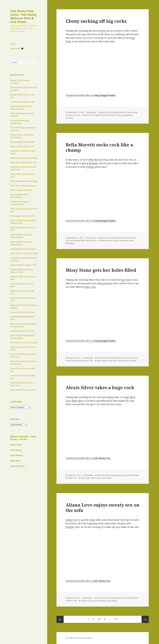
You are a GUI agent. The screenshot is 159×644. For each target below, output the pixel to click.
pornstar (133, 361)
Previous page (60, 619)
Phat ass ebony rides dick (21, 190)
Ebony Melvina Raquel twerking (24, 181)
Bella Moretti (95, 160)
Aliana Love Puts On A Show (22, 312)
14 (117, 618)
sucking (90, 167)
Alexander (92, 112)
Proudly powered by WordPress (79, 638)
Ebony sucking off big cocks (22, 146)
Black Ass (104, 112)
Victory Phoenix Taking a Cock (23, 265)
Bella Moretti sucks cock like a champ (99, 147)
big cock (116, 240)
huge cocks (90, 287)
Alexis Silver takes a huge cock (23, 162)
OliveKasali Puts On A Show (22, 331)
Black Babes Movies (118, 112)
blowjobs (97, 115)
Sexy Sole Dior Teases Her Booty (24, 253)
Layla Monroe (17, 455)
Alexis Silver (77, 401)
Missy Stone (123, 361)
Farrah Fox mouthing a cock (22, 102)
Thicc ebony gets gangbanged (23, 186)
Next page (145, 619)
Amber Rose (16, 445)
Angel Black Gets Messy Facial (23, 249)
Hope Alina (15, 461)
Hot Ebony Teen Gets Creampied (24, 343)
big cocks (125, 280)
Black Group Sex (130, 358)
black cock (96, 478)
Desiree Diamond (109, 115)
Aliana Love (72, 520)
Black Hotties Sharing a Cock (23, 390)
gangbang (128, 115)
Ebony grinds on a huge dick (22, 216)
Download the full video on (91, 95)
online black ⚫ (17, 48)
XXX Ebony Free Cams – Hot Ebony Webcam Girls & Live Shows (23, 16)
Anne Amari (16, 450)
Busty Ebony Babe (77, 240)
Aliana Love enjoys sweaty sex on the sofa (103, 507)
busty (103, 478)
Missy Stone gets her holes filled (24, 158)
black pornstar (105, 283)
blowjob (70, 527)
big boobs (88, 115)
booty (109, 601)
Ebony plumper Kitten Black (22, 142)
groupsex (70, 118)
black (99, 361)
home (13, 44)
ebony (103, 31)
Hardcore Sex (75, 115)
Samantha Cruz (18, 466)
